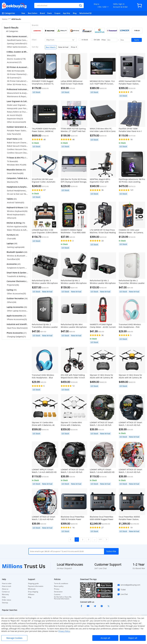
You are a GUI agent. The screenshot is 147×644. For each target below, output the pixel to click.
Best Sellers (33, 13)
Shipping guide (33, 584)
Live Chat (123, 594)
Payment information (36, 586)
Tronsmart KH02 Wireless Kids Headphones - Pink (130, 326)
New (23, 13)
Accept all (105, 638)
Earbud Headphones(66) (17, 191)
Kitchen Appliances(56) (17, 227)
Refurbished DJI (85, 13)
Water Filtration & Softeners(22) (17, 230)
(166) (17, 127)
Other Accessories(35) (16, 294)
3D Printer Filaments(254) (17, 74)
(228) (14, 139)
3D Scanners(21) (14, 78)
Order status (7, 600)
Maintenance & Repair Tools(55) (17, 96)
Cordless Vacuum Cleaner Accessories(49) (17, 153)
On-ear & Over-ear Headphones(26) (17, 194)
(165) (17, 158)
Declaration (58, 592)
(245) (17, 89)
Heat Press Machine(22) (17, 328)
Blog (75, 13)
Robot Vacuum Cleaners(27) (17, 143)
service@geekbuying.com (129, 585)
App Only (67, 13)
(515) (17, 67)
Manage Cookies (14, 638)
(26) (17, 307)
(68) (17, 252)
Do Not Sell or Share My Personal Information (63, 598)
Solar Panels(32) (14, 134)
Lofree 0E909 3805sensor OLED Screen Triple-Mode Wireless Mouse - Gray (72, 83)
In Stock (83, 40)
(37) (17, 273)
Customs (57, 594)
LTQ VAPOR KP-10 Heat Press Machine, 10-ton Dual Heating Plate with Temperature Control (103, 231)
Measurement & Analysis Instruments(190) (17, 93)
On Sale (95, 40)
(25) (16, 316)
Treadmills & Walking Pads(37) (17, 276)
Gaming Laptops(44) (16, 247)
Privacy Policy (64, 631)
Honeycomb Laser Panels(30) (17, 108)
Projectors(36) (13, 285)
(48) (12, 235)
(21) (16, 333)
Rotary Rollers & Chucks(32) (17, 112)
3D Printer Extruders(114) (17, 81)
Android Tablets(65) (16, 203)
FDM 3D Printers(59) (16, 71)
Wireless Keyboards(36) (17, 211)
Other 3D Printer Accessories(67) (17, 84)
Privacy (57, 589)
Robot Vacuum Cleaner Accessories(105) (17, 146)
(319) (17, 101)
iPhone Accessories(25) (17, 319)
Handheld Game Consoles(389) (17, 40)
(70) (17, 178)
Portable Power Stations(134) (17, 131)
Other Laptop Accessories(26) (17, 311)
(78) (16, 223)
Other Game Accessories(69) (17, 47)
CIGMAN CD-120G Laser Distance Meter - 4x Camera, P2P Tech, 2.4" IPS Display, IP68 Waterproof (131, 231)
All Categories (12, 31)
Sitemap (5, 603)
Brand (42, 13)
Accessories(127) (14, 62)
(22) (17, 324)
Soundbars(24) (13, 259)
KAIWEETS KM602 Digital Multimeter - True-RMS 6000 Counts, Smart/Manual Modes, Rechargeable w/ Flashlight (74, 231)
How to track (7, 586)
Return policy (59, 586)
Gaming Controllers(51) (17, 43)
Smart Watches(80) (15, 173)
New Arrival (63, 47)
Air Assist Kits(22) (15, 115)
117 (100, 539)
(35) (11, 290)
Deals (50, 13)
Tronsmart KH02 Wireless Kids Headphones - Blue (43, 376)
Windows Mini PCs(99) (17, 165)
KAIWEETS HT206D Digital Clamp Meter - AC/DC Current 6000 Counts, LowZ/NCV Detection (103, 326)
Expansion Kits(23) (15, 119)
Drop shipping (33, 592)
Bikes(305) (11, 55)
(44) (12, 243)
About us (5, 589)
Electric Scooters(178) (16, 59)
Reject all (133, 638)
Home (4, 19)
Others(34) (12, 302)
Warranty (5, 594)
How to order (7, 584)
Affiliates (31, 594)
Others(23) (12, 218)
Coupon (57, 13)
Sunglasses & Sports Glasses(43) (17, 268)
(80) (16, 170)
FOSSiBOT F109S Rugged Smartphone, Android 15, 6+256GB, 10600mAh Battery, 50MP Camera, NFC (44, 83)
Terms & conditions (61, 584)
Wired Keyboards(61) (16, 215)
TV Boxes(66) (12, 161)
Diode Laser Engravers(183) (17, 105)
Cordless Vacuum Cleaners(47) (17, 149)
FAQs (4, 597)
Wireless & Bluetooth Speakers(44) (17, 256)
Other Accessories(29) (16, 122)
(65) (11, 199)
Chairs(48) (11, 239)
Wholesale (32, 589)
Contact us (6, 592)
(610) (17, 52)
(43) (13, 264)
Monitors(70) (12, 182)
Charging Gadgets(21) (16, 337)
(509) (17, 36)
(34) (17, 298)
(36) (17, 281)
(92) (17, 187)
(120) (17, 207)
